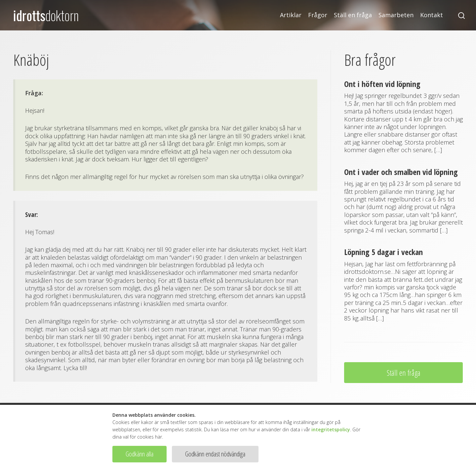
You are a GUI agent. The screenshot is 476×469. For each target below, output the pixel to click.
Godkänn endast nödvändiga (215, 454)
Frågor (318, 15)
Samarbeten (396, 15)
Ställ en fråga (353, 15)
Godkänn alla (139, 454)
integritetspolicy (331, 429)
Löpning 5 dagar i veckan (383, 252)
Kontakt (432, 15)
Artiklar (291, 15)
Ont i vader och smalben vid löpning (401, 172)
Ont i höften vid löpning (382, 84)
